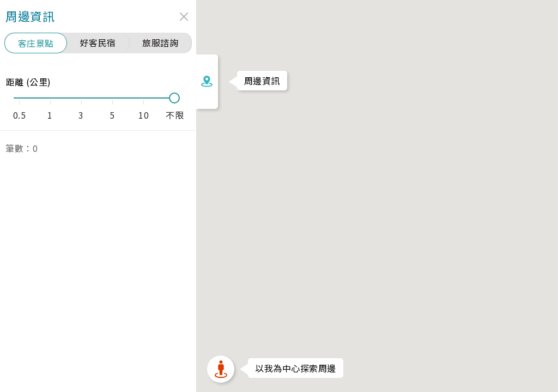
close (114, 17)
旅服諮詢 (91, 42)
